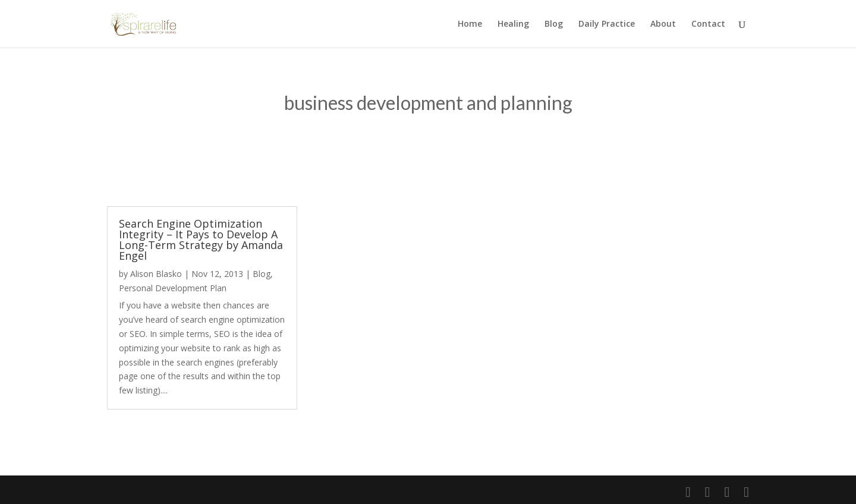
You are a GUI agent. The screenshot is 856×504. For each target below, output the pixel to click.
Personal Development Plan (173, 288)
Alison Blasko (156, 274)
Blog (554, 24)
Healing (513, 24)
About (663, 24)
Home (470, 24)
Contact (708, 24)
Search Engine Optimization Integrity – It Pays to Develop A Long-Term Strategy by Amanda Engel (201, 240)
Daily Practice (607, 24)
